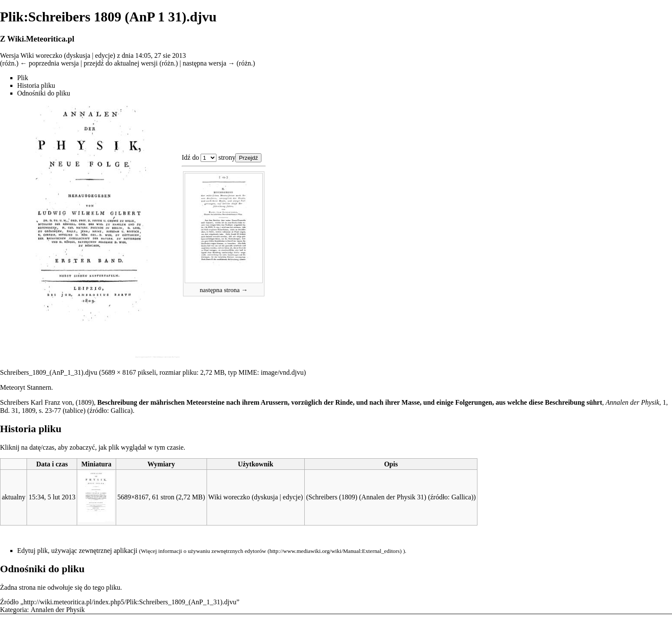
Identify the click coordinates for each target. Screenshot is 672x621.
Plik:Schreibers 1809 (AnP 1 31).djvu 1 (208, 158)
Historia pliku (36, 85)
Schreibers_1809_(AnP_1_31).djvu (49, 372)
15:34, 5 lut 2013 (52, 497)
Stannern (39, 387)
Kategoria (13, 610)
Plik (23, 78)
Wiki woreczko (42, 55)
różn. (9, 63)
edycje (104, 55)
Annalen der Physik (58, 610)
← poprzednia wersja (49, 63)
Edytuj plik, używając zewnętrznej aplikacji (77, 551)
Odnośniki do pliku (44, 93)
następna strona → (224, 290)
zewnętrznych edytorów (239, 551)
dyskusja (78, 55)
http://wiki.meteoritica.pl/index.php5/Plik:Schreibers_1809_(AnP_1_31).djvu (130, 602)
